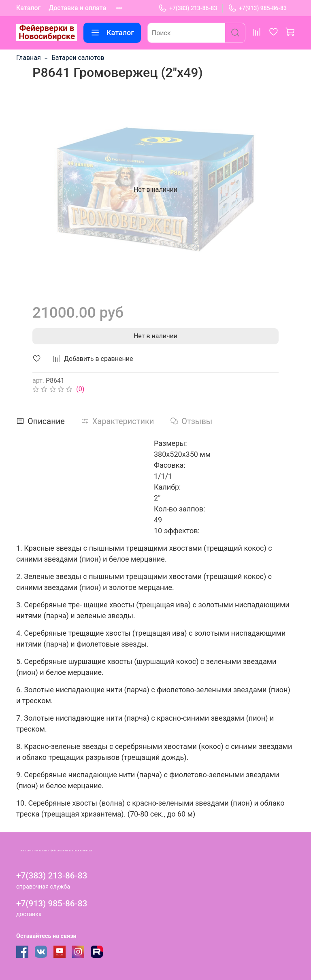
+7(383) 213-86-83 (188, 8)
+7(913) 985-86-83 (257, 8)
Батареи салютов (78, 58)
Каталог (28, 8)
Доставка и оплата (77, 8)
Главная (29, 58)
